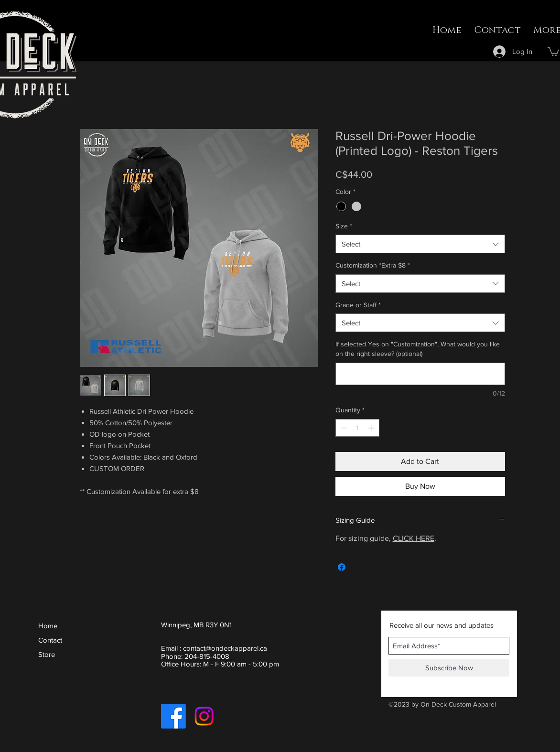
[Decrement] (343, 428)
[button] (553, 51)
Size (344, 226)
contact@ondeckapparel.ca (225, 648)
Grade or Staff (358, 305)
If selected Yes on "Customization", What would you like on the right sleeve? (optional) (418, 349)
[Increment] (372, 428)
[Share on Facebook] (342, 567)
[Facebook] (173, 716)
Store (47, 654)
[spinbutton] (357, 428)
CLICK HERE (414, 538)
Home (48, 626)
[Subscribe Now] (449, 668)
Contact (50, 640)
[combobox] (420, 244)
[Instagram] (204, 716)
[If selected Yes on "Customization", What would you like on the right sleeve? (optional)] (420, 374)
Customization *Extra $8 (373, 265)
